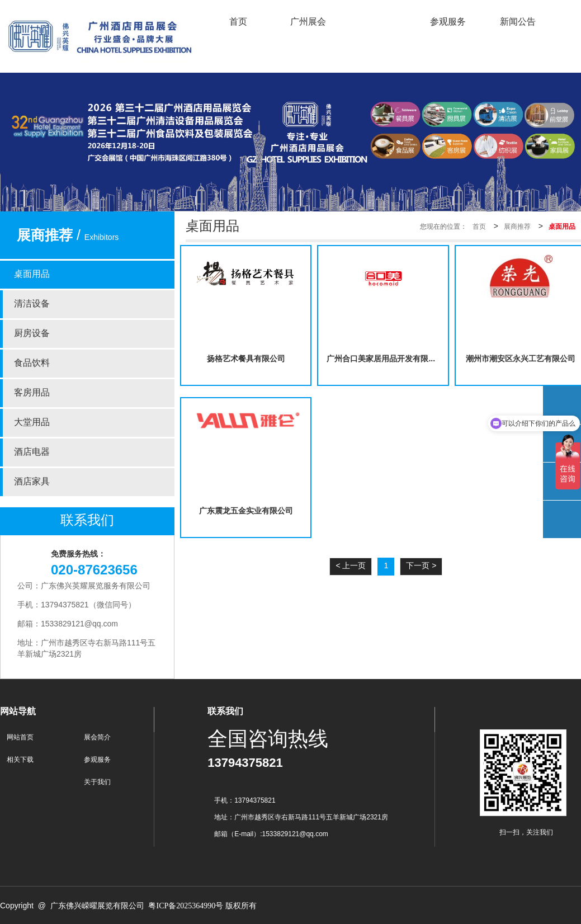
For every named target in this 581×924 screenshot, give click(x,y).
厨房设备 (32, 334)
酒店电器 (32, 452)
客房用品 (32, 393)
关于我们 (97, 782)
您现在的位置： (443, 227)
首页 (479, 227)
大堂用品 (32, 423)
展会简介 (97, 737)
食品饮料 (32, 363)
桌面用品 (32, 274)
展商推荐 (517, 227)
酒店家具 (32, 482)
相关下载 (20, 760)
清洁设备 (32, 304)
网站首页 (20, 737)
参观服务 (97, 760)
